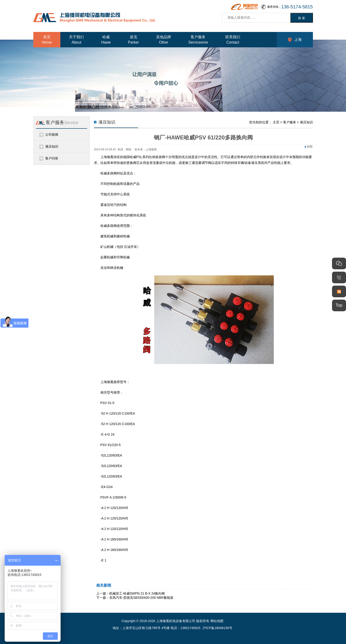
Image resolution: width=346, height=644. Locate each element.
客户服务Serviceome (198, 40)
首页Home (47, 40)
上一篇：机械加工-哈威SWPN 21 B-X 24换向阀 (131, 593)
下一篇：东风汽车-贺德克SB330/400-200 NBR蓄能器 (135, 598)
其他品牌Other (164, 40)
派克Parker (133, 40)
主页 (276, 122)
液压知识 (52, 146)
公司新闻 (52, 135)
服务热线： (290, 7)
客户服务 (290, 122)
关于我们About (76, 40)
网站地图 (217, 621)
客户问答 (52, 158)
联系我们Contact (233, 40)
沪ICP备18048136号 (217, 628)
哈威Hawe (106, 40)
